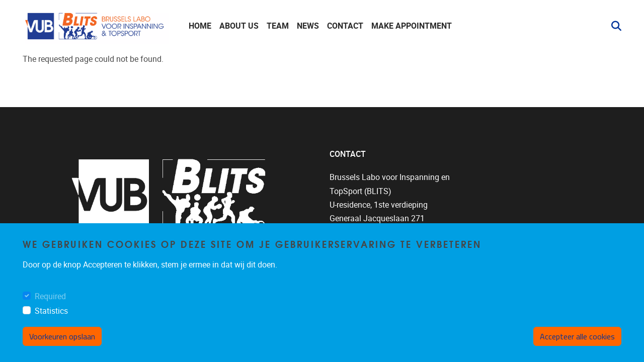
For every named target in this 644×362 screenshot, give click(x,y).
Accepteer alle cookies (577, 336)
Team (278, 26)
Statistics (51, 311)
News (308, 26)
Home (200, 26)
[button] (612, 26)
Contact (345, 26)
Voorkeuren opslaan (62, 336)
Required (50, 296)
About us (239, 26)
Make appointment (412, 26)
